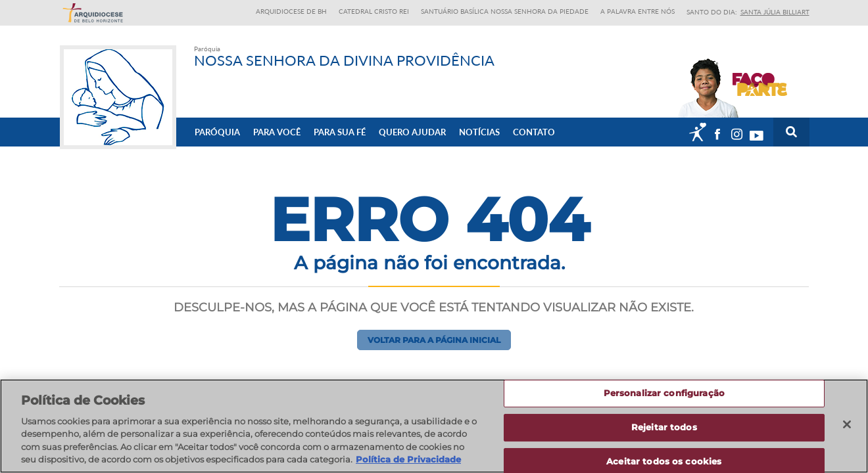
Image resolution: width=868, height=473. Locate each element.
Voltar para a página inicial (434, 340)
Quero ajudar (412, 132)
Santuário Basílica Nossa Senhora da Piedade (505, 11)
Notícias (479, 132)
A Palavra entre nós (638, 11)
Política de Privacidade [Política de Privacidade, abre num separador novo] (408, 460)
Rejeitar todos (664, 427)
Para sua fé (340, 132)
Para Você (277, 132)
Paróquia (217, 132)
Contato (534, 132)
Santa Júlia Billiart (775, 12)
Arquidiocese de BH (291, 11)
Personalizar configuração (664, 394)
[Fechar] (847, 425)
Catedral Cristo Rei (374, 11)
